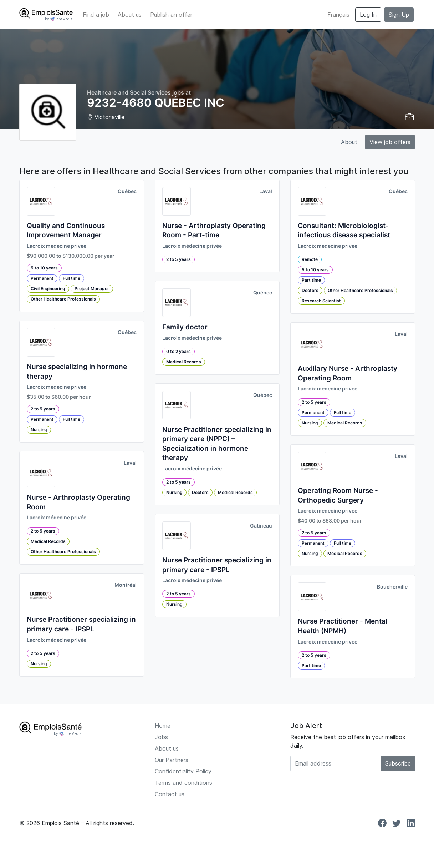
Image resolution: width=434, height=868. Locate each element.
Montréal (126, 585)
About (349, 142)
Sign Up (399, 15)
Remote (310, 259)
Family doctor (185, 327)
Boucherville (392, 587)
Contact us (170, 794)
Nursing (39, 430)
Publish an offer (171, 15)
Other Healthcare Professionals (63, 299)
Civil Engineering (48, 289)
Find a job (96, 15)
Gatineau (261, 526)
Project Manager (92, 289)
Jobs (161, 737)
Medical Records (48, 541)
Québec (127, 191)
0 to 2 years (178, 351)
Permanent (42, 278)
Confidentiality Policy (183, 771)
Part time (311, 280)
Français (338, 15)
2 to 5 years (43, 409)
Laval (130, 463)
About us (130, 15)
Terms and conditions (183, 783)
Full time (72, 278)
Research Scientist (321, 301)
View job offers (390, 142)
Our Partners (172, 760)
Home (163, 726)
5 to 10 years (44, 268)
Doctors (200, 492)
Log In (368, 15)
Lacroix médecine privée (57, 246)
